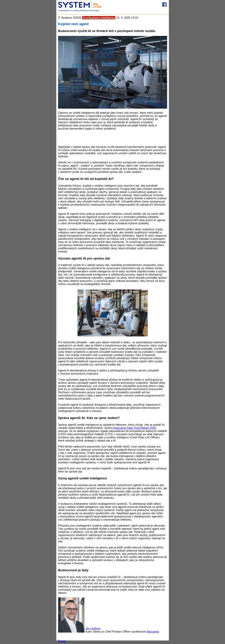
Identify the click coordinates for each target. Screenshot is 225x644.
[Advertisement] (113, 137)
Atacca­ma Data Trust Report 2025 (135, 428)
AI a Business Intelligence (99, 18)
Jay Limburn (93, 628)
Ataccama (153, 632)
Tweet (62, 641)
